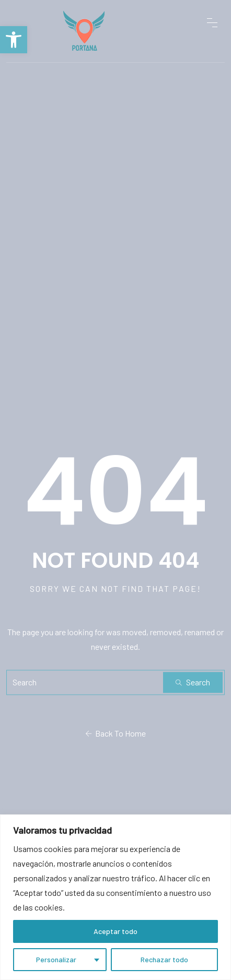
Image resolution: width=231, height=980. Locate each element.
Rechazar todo (164, 959)
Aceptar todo (115, 931)
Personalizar (56, 959)
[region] (115, 897)
